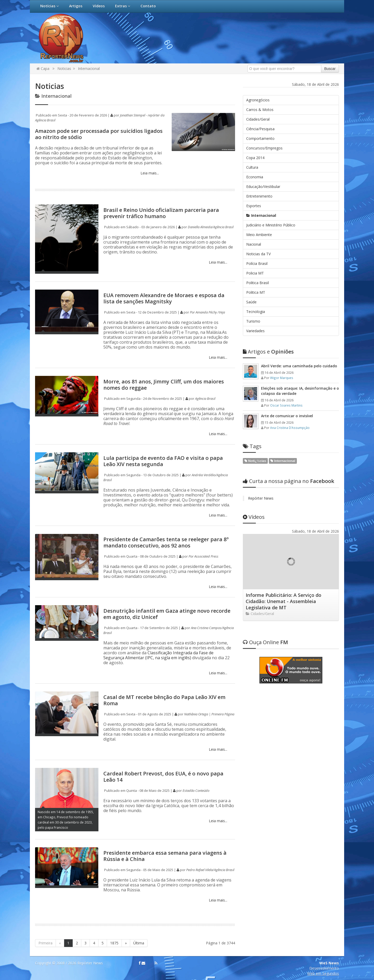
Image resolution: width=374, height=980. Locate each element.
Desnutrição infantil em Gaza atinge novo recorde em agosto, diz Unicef (167, 614)
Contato (148, 6)
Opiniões (268, 352)
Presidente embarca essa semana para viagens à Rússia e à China (165, 856)
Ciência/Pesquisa (260, 129)
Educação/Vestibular (263, 187)
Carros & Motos (260, 110)
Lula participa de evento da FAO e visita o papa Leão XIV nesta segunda (163, 461)
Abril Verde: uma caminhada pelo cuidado (299, 366)
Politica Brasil (258, 283)
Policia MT (255, 273)
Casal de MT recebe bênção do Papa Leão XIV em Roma (164, 700)
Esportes (254, 206)
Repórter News (261, 498)
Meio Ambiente (259, 235)
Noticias (64, 68)
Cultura (252, 167)
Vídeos (99, 6)
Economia (255, 177)
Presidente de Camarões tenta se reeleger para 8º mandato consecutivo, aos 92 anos (166, 542)
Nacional (254, 244)
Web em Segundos (323, 973)
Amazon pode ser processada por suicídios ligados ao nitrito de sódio (99, 134)
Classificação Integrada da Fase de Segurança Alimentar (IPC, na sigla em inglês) (158, 655)
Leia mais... (149, 173)
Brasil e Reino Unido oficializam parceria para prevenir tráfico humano (161, 213)
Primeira (45, 943)
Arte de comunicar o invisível (287, 416)
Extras (123, 6)
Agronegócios (258, 100)
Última (139, 943)
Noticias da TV (258, 254)
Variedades (255, 331)
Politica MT (256, 292)
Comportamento (260, 138)
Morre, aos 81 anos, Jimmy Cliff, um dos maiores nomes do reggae (164, 385)
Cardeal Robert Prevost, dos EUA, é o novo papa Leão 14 (163, 777)
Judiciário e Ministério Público (271, 225)
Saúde (251, 302)
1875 (114, 943)
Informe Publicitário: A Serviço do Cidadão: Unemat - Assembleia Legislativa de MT (283, 601)
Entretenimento (259, 196)
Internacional (89, 68)
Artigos (76, 6)
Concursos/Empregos (264, 148)
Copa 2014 (255, 158)
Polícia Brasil (257, 263)
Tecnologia (256, 312)
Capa (43, 68)
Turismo (253, 321)
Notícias (49, 6)
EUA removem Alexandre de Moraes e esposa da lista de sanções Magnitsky (164, 298)
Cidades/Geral (258, 119)
